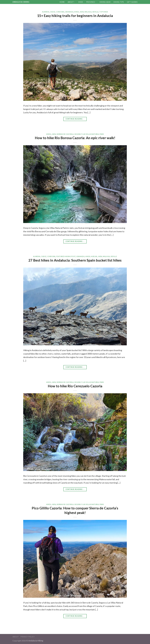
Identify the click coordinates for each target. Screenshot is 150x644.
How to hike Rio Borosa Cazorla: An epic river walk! (75, 138)
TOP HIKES (104, 12)
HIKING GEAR (105, 2)
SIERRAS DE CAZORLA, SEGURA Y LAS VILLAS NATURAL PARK (80, 134)
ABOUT (71, 2)
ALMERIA (46, 12)
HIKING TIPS (119, 2)
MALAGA (88, 12)
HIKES (81, 2)
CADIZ (53, 12)
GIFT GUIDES (132, 2)
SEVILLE (95, 12)
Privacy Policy (28, 637)
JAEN (82, 12)
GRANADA (69, 12)
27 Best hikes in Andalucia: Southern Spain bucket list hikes (75, 260)
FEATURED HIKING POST (66, 256)
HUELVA (94, 256)
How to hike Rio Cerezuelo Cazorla (75, 386)
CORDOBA (60, 12)
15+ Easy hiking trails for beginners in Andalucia (75, 16)
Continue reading (75, 119)
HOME (62, 2)
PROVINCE (91, 2)
